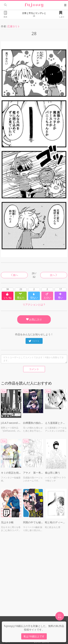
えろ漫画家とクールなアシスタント (56, 423)
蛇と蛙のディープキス (56, 522)
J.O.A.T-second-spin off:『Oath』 (11, 423)
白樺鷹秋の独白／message (33, 423)
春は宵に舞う (53, 473)
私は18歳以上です (34, 636)
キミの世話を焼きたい (11, 473)
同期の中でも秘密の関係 (33, 522)
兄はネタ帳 (7, 522)
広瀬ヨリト (14, 26)
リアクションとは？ (34, 304)
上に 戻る (60, 616)
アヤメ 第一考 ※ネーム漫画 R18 (33, 473)
